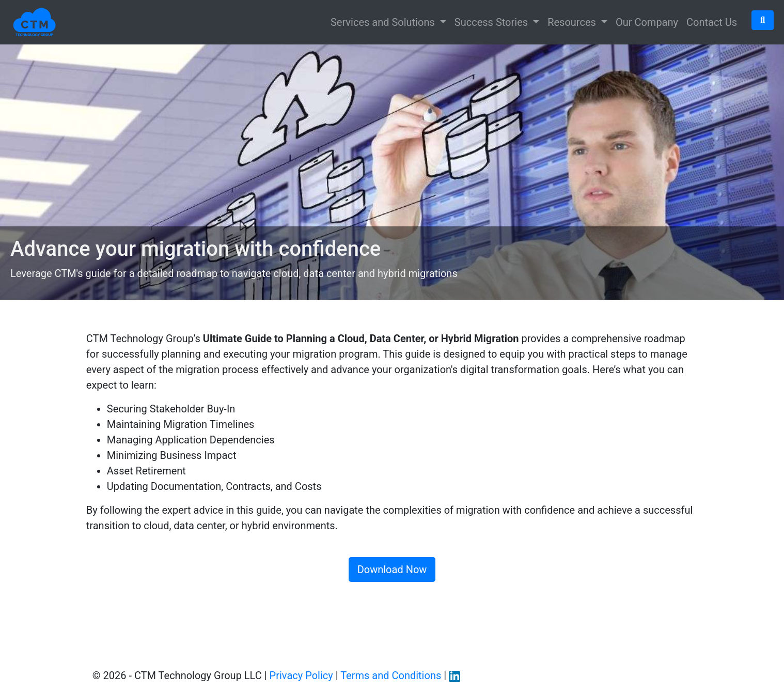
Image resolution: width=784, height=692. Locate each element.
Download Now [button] (392, 570)
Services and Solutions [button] (384, 22)
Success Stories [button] (492, 22)
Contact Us (712, 22)
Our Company (647, 22)
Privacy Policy (301, 675)
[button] (763, 20)
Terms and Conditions (391, 675)
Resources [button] (573, 22)
